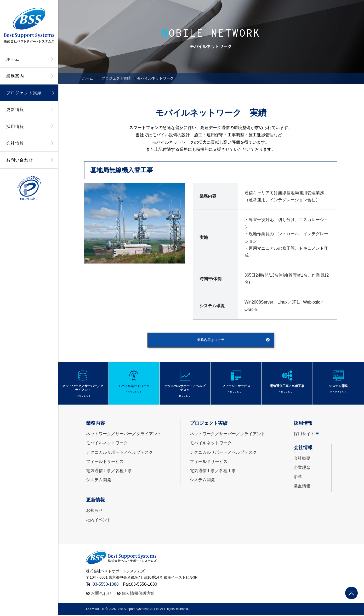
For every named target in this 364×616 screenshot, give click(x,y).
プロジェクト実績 (24, 93)
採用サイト (304, 435)
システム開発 (99, 481)
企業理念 (302, 469)
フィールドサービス (105, 463)
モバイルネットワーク (107, 444)
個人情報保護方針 (138, 594)
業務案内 (15, 76)
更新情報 (15, 110)
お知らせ (94, 512)
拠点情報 (302, 487)
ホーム (13, 59)
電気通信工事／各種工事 (109, 472)
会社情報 (15, 143)
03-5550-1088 (106, 585)
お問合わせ (101, 594)
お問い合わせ (20, 160)
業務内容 (95, 424)
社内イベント (99, 521)
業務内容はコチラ (211, 341)
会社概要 (302, 459)
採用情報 (15, 127)
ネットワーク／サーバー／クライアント (124, 435)
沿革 (298, 478)
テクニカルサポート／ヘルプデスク (120, 453)
